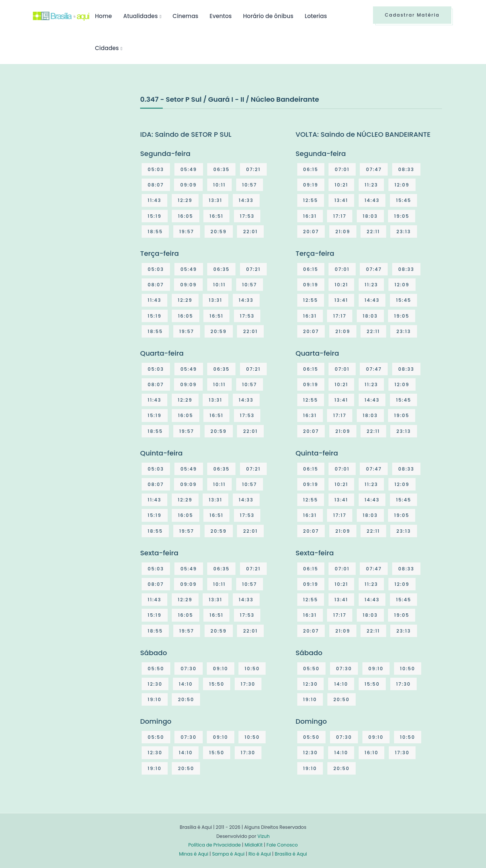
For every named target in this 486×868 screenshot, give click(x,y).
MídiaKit (254, 845)
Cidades (107, 48)
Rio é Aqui (260, 854)
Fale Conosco (282, 845)
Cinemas (185, 16)
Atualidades (141, 16)
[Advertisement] (89, 150)
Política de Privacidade (215, 845)
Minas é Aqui (194, 854)
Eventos (221, 16)
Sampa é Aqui (228, 854)
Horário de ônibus (268, 16)
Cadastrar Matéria (412, 15)
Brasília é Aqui (291, 854)
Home (103, 16)
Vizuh (264, 836)
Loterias (316, 16)
